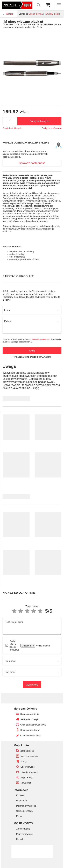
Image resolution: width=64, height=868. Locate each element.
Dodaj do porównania (52, 128)
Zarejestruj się (27, 751)
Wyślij (32, 351)
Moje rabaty (26, 777)
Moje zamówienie (25, 709)
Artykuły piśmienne (55, 14)
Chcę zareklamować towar (33, 725)
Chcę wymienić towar (31, 735)
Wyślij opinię (32, 685)
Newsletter (26, 783)
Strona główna (36, 14)
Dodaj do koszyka (39, 121)
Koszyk (24, 761)
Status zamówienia (30, 714)
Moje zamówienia (29, 756)
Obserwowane (28, 767)
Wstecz (8, 14)
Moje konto (21, 745)
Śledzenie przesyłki (30, 719)
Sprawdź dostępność (32, 163)
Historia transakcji (29, 772)
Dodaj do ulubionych (12, 128)
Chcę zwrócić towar (30, 730)
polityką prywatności (41, 339)
